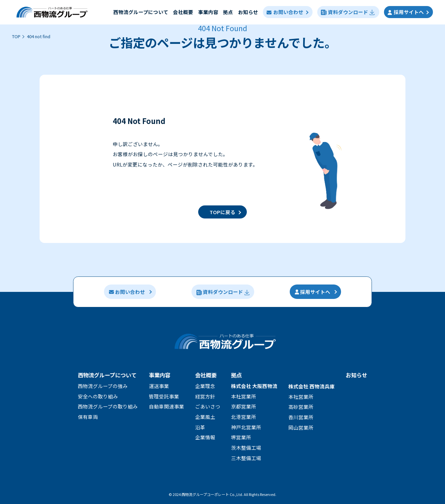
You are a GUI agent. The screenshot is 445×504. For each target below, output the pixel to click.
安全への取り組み (98, 396)
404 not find (39, 36)
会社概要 (183, 12)
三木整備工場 (246, 458)
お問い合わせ (285, 12)
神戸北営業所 (246, 427)
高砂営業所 (301, 407)
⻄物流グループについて (141, 12)
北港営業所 (244, 417)
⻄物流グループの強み (103, 386)
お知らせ (248, 12)
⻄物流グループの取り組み (108, 406)
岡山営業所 (301, 427)
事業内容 (208, 12)
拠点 (228, 12)
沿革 (200, 427)
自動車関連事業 (166, 406)
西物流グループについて (107, 375)
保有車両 (88, 417)
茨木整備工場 (246, 448)
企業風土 (205, 417)
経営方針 (205, 396)
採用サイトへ (406, 12)
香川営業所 (301, 417)
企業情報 (205, 437)
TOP (16, 36)
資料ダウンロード (348, 12)
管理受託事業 (164, 396)
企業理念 (205, 386)
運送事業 (159, 386)
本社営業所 (244, 396)
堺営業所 (241, 437)
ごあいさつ (208, 406)
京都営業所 (244, 406)
